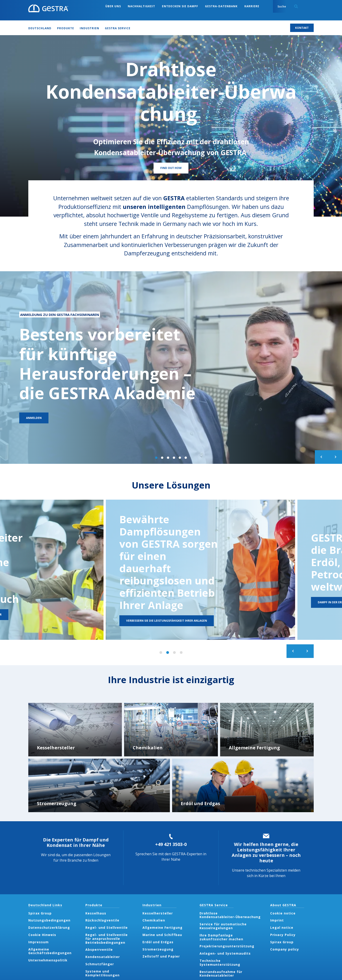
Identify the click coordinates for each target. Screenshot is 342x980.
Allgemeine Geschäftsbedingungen (50, 951)
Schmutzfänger (100, 964)
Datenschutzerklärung (49, 927)
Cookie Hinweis (42, 935)
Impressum (39, 942)
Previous (322, 457)
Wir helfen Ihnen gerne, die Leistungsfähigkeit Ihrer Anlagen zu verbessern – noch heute (266, 852)
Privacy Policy (283, 935)
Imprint (277, 920)
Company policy (285, 949)
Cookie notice (283, 913)
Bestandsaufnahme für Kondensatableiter (221, 974)
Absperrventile (99, 949)
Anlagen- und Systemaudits (225, 953)
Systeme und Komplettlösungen (102, 973)
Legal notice (282, 927)
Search (296, 6)
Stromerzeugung (158, 949)
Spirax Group (40, 913)
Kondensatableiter (103, 957)
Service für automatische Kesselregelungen (223, 926)
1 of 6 (156, 458)
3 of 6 (168, 458)
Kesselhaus (96, 913)
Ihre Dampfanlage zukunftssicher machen (221, 937)
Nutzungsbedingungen (49, 920)
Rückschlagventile (102, 920)
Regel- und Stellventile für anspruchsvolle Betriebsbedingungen (107, 939)
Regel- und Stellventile (107, 927)
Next (335, 457)
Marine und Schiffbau (162, 935)
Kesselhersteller (158, 913)
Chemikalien (154, 920)
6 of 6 (186, 458)
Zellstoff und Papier (161, 956)
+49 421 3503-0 (171, 844)
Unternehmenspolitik (48, 960)
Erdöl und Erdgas (158, 942)
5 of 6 (180, 458)
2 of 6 (162, 458)
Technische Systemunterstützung (220, 963)
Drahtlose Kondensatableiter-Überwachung (231, 915)
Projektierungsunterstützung (227, 946)
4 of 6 (174, 458)
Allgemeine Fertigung (163, 927)
